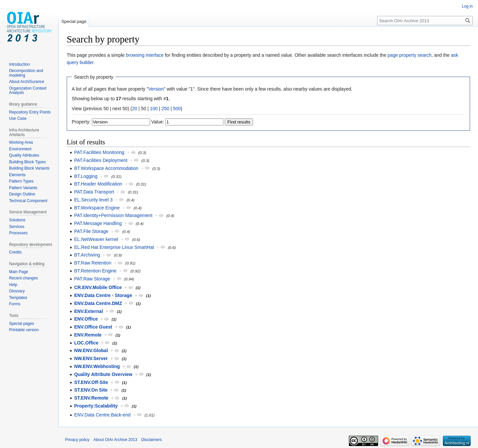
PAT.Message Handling (98, 223)
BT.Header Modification (98, 184)
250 (165, 109)
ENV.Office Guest (93, 327)
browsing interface (145, 55)
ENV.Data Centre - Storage (103, 295)
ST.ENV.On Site (91, 390)
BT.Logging (86, 176)
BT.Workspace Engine (97, 208)
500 (177, 109)
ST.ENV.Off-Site (91, 382)
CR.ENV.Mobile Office (98, 287)
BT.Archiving (87, 255)
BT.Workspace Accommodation (106, 168)
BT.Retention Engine (95, 271)
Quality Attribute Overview (103, 374)
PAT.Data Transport (94, 192)
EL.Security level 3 (93, 200)
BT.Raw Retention (93, 263)
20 (135, 109)
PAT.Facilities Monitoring (99, 152)
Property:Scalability (96, 406)
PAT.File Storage (91, 231)
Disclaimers (151, 440)
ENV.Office (86, 319)
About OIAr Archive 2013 (115, 440)
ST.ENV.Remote (91, 398)
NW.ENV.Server (91, 358)
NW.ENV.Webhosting (97, 366)
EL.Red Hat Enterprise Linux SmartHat (114, 247)
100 (154, 109)
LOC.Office (86, 343)
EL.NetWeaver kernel (96, 239)
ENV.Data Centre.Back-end (102, 415)
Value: (158, 122)
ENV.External (88, 311)
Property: (81, 122)
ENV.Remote (88, 335)
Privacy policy (77, 440)
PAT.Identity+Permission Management (113, 215)
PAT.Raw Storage (92, 279)
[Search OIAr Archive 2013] (425, 21)
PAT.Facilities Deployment (101, 160)
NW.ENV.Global (91, 350)
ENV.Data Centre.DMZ (98, 303)
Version (156, 89)
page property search (410, 55)
